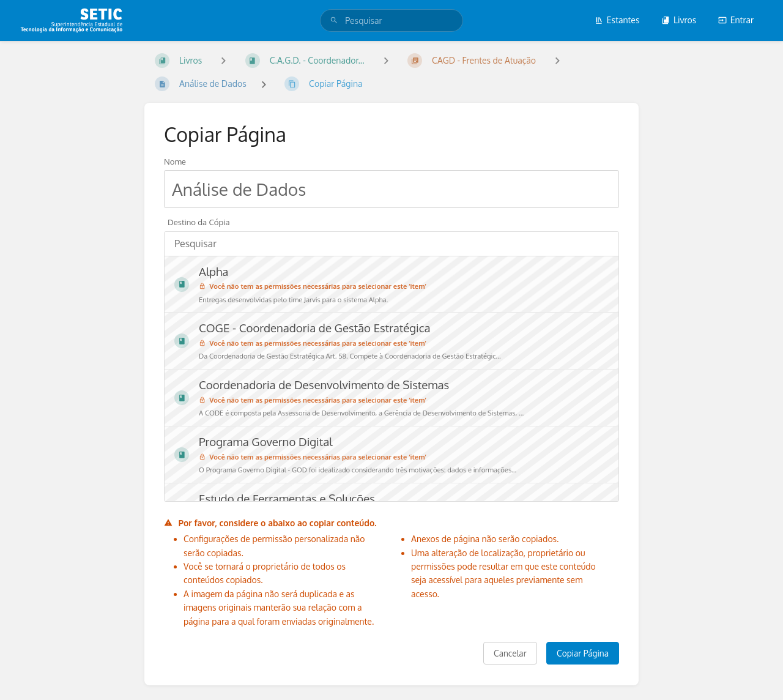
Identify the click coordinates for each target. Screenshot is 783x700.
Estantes (617, 20)
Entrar (736, 20)
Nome (175, 161)
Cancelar (510, 653)
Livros (679, 20)
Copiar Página (583, 653)
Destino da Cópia (199, 222)
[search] (391, 20)
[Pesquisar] (334, 20)
